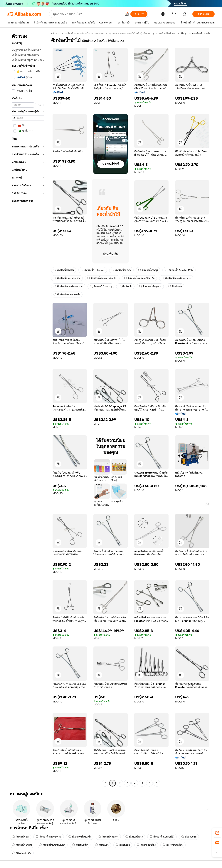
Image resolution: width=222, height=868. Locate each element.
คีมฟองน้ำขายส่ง (22, 845)
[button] (58, 76)
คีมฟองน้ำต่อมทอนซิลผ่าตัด (138, 278)
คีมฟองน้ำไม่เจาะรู (100, 286)
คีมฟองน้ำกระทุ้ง (121, 270)
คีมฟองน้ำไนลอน (64, 270)
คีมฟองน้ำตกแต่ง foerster (175, 278)
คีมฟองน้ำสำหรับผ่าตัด (48, 837)
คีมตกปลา (102, 845)
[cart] (174, 15)
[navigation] (28, 409)
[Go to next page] (157, 783)
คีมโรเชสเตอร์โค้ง (173, 845)
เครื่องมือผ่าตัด (168, 33)
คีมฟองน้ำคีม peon (150, 286)
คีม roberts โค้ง (21, 853)
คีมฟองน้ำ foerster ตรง (67, 278)
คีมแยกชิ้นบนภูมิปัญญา (52, 845)
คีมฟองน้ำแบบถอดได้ (162, 837)
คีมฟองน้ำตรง (134, 837)
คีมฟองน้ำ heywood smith (101, 278)
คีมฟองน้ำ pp (20, 837)
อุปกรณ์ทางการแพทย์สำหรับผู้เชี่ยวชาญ (132, 33)
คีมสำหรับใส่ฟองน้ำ (80, 837)
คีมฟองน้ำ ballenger (92, 270)
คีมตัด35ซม (189, 837)
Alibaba (55, 33)
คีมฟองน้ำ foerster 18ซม (178, 270)
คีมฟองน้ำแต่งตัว (108, 837)
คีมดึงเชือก (123, 845)
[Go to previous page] (105, 783)
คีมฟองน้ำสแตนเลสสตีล (67, 295)
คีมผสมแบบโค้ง (146, 845)
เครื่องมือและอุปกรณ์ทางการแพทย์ (85, 33)
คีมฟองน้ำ (125, 286)
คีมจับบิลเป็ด (80, 845)
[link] (217, 833)
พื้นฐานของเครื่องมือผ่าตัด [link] (196, 33)
